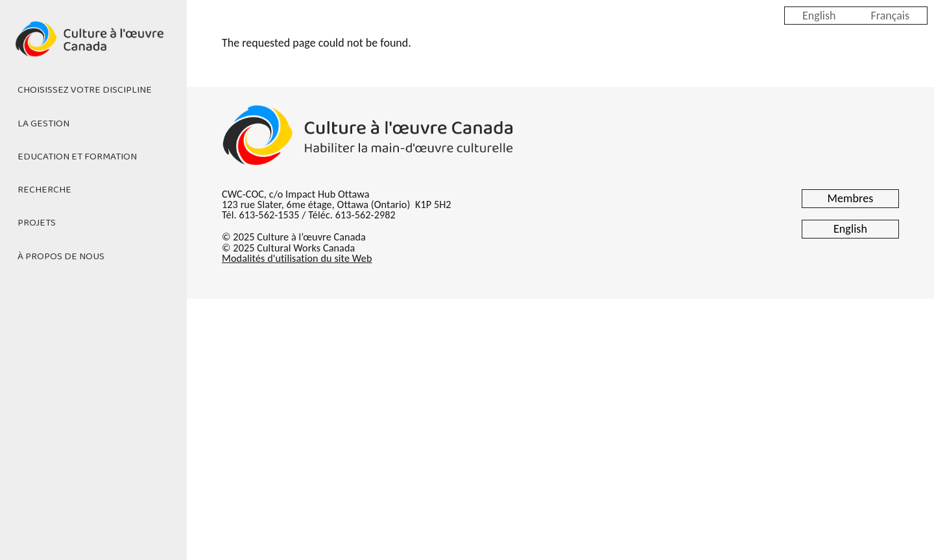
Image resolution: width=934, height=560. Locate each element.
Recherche (44, 190)
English (819, 15)
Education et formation (77, 157)
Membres (851, 198)
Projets (37, 223)
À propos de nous (61, 257)
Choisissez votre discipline (85, 90)
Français (890, 15)
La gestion (43, 124)
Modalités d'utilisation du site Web (297, 258)
